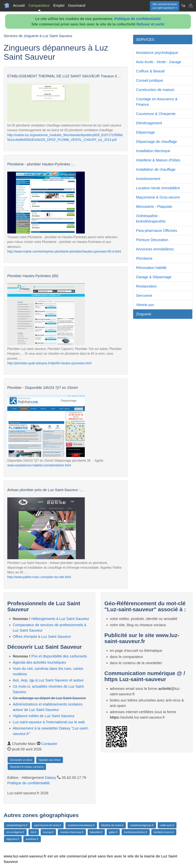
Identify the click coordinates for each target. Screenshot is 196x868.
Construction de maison (155, 90)
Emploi (59, 5)
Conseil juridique (150, 80)
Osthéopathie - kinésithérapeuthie (151, 219)
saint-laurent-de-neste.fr (48, 825)
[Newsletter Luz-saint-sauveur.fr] (183, 5)
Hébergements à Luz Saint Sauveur (60, 619)
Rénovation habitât (151, 268)
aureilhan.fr (32, 839)
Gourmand (77, 5)
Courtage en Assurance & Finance (157, 102)
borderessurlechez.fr (136, 832)
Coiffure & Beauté (150, 71)
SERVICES (145, 39)
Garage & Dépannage (154, 277)
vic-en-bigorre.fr (15, 832)
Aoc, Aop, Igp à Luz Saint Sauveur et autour (48, 680)
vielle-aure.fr (167, 825)
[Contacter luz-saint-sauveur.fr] (191, 5)
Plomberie (144, 258)
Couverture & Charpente (156, 114)
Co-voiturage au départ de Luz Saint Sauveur (49, 698)
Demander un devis (21, 760)
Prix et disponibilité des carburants (59, 656)
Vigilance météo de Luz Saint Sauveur (44, 716)
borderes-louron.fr (164, 832)
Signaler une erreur (50, 760)
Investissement (148, 179)
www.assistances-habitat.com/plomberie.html (39, 465)
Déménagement (149, 123)
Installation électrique (153, 151)
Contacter (50, 744)
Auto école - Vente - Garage (159, 62)
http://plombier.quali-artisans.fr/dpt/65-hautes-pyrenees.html (49, 363)
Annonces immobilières (155, 249)
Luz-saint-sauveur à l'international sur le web (49, 722)
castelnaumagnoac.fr (142, 825)
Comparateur (39, 5)
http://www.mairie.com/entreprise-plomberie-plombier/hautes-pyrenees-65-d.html (64, 251)
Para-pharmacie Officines (157, 231)
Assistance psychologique (157, 53)
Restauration (146, 286)
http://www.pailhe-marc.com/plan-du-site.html (39, 577)
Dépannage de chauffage (156, 142)
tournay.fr (48, 832)
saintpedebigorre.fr (17, 825)
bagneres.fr (13, 839)
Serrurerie (144, 296)
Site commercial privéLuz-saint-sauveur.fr (165, 6)
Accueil (19, 5)
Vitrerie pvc (145, 305)
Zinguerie (144, 314)
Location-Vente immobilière (158, 188)
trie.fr (34, 832)
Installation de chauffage (156, 169)
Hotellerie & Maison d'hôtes (158, 160)
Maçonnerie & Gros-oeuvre (158, 197)
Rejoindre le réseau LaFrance (27, 767)
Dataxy (51, 778)
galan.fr (113, 832)
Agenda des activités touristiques (39, 662)
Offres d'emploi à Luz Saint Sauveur (42, 637)
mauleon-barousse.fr (72, 832)
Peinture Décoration (152, 240)
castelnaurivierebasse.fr (81, 825)
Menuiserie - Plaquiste (154, 207)
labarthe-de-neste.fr (112, 825)
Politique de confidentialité (138, 19)
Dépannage (145, 132)
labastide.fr (96, 832)
